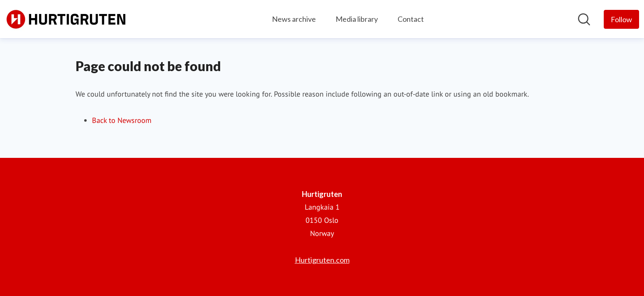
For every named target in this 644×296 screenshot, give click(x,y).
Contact (411, 19)
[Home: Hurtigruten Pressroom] (67, 19)
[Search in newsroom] (584, 19)
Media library (357, 19)
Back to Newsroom (122, 120)
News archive (294, 19)
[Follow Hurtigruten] (621, 19)
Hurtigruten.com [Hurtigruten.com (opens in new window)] (322, 260)
